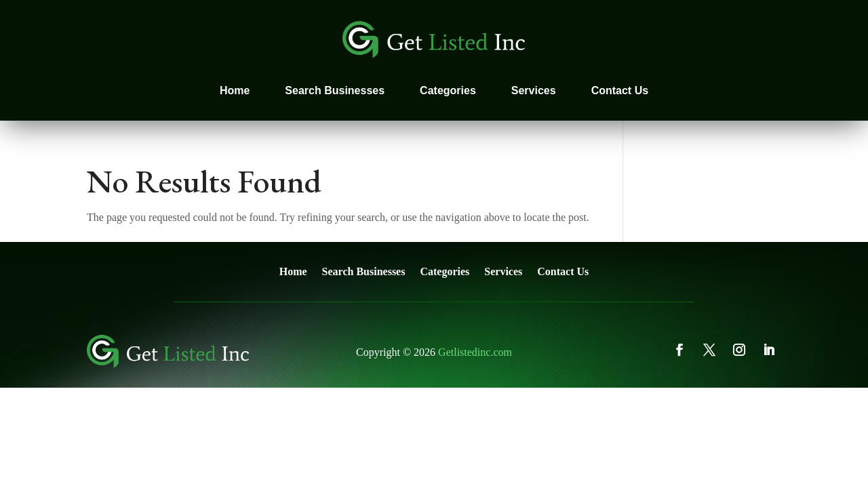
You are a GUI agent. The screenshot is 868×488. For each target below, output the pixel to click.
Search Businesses (335, 90)
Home (235, 90)
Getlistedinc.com (475, 352)
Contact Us (620, 90)
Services (534, 90)
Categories (448, 90)
